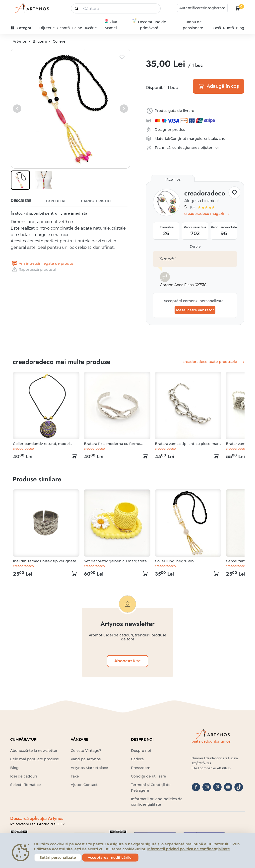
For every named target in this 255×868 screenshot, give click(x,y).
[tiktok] (239, 787)
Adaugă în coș (219, 86)
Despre (195, 246)
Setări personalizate (58, 858)
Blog (240, 28)
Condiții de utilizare (149, 776)
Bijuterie (47, 28)
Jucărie (91, 28)
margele (195, 139)
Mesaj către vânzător (195, 310)
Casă (217, 28)
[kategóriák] (24, 28)
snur (223, 139)
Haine (77, 28)
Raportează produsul (33, 269)
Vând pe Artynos (86, 759)
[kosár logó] (238, 8)
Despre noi (141, 751)
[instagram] (207, 787)
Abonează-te (127, 661)
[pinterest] (217, 787)
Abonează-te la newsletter (34, 751)
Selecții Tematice (26, 785)
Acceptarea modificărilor (110, 858)
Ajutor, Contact (84, 785)
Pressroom (141, 768)
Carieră (137, 759)
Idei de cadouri (24, 776)
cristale (211, 139)
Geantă (63, 28)
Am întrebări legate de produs (42, 263)
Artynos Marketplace (89, 768)
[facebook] (196, 787)
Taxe (75, 776)
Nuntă (228, 28)
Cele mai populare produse (35, 759)
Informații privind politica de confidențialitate (189, 849)
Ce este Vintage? (86, 751)
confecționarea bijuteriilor (196, 148)
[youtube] (228, 787)
